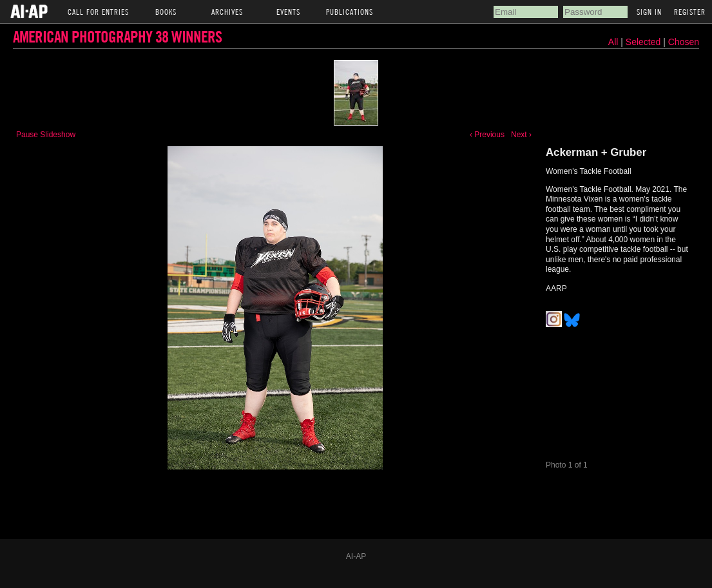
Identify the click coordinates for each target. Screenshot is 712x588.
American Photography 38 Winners (117, 36)
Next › (521, 135)
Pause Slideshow (46, 135)
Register (690, 12)
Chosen (684, 42)
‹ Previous (487, 135)
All (613, 42)
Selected (644, 42)
